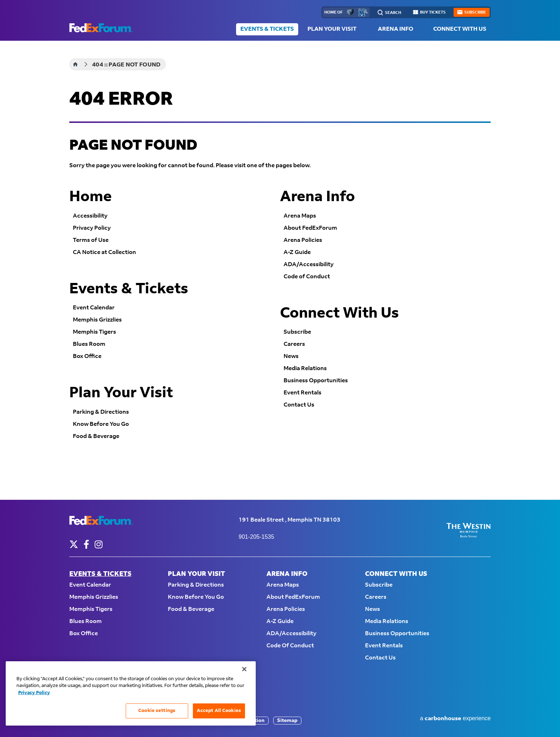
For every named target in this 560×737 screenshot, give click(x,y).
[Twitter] (74, 544)
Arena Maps (300, 216)
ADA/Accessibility (309, 265)
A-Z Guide (297, 252)
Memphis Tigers (94, 332)
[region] (131, 693)
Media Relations (305, 368)
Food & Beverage (96, 436)
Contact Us (299, 405)
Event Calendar (94, 308)
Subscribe (297, 332)
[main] (280, 270)
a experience (455, 719)
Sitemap (287, 721)
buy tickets (433, 13)
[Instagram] (99, 544)
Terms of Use (91, 240)
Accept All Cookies (219, 711)
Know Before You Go (101, 424)
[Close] (244, 669)
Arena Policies (303, 240)
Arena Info (396, 29)
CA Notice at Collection (104, 252)
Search (393, 13)
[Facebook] (86, 544)
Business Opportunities (316, 381)
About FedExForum (310, 228)
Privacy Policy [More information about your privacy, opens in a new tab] (34, 693)
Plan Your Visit (332, 29)
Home (75, 64)
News (291, 356)
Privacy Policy (92, 228)
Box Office (87, 356)
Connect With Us (460, 29)
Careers (294, 344)
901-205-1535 (256, 537)
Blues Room (89, 344)
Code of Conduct (307, 277)
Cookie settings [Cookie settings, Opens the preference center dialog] (157, 711)
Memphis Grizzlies (97, 320)
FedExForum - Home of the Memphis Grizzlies (101, 28)
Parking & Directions (101, 412)
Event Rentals (302, 393)
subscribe (475, 13)
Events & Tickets (267, 29)
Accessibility (90, 216)
